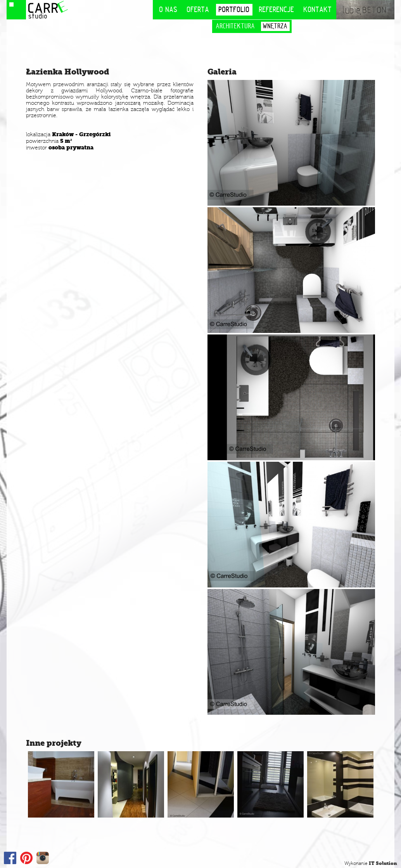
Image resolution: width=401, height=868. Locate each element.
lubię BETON (365, 10)
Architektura (236, 26)
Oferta (198, 10)
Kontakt (318, 10)
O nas (169, 10)
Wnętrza (275, 26)
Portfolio (234, 10)
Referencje (277, 10)
